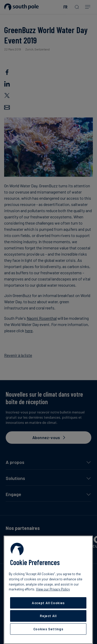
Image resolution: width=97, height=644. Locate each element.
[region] (48, 590)
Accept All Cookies (48, 603)
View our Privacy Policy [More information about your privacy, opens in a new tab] (53, 589)
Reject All (48, 616)
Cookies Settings (48, 629)
